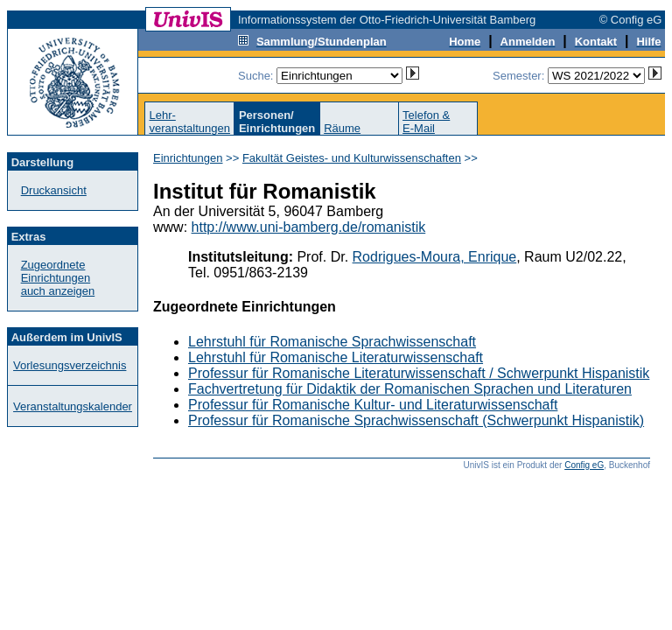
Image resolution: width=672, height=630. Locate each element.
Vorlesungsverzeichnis (70, 365)
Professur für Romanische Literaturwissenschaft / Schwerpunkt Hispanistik (419, 373)
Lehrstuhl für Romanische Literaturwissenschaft (336, 357)
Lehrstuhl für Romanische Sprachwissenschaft (332, 342)
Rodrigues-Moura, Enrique (435, 257)
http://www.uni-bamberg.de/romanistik (309, 227)
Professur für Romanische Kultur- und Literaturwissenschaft (373, 405)
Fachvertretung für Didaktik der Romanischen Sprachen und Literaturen (410, 389)
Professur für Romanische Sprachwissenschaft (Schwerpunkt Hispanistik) (416, 420)
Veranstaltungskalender (73, 406)
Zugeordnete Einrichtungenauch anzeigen (58, 278)
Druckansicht (54, 190)
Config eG (584, 465)
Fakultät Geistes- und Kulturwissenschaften (352, 158)
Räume (342, 128)
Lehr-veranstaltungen (189, 122)
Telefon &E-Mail (426, 122)
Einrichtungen (188, 158)
